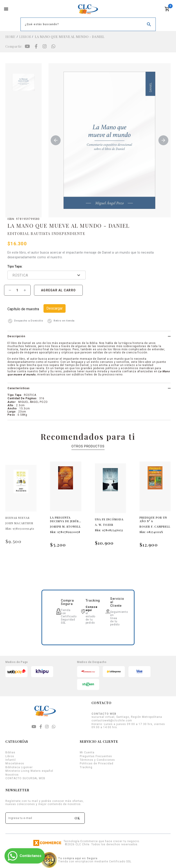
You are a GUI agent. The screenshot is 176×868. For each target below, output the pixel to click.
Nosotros (12, 775)
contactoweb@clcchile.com (112, 721)
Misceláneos (15, 763)
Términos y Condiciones (97, 760)
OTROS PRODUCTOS (88, 446)
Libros (25, 37)
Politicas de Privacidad (97, 763)
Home (10, 37)
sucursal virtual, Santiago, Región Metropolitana (127, 715)
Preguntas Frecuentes (96, 756)
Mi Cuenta (87, 752)
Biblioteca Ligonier (19, 767)
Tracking (86, 767)
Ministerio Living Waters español (29, 771)
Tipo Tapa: (15, 266)
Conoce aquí (92, 609)
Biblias (10, 752)
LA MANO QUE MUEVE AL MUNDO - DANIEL (70, 37)
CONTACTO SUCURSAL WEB (25, 778)
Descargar (55, 308)
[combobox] (52, 276)
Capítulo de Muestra (23, 309)
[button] (89, 336)
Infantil (11, 760)
